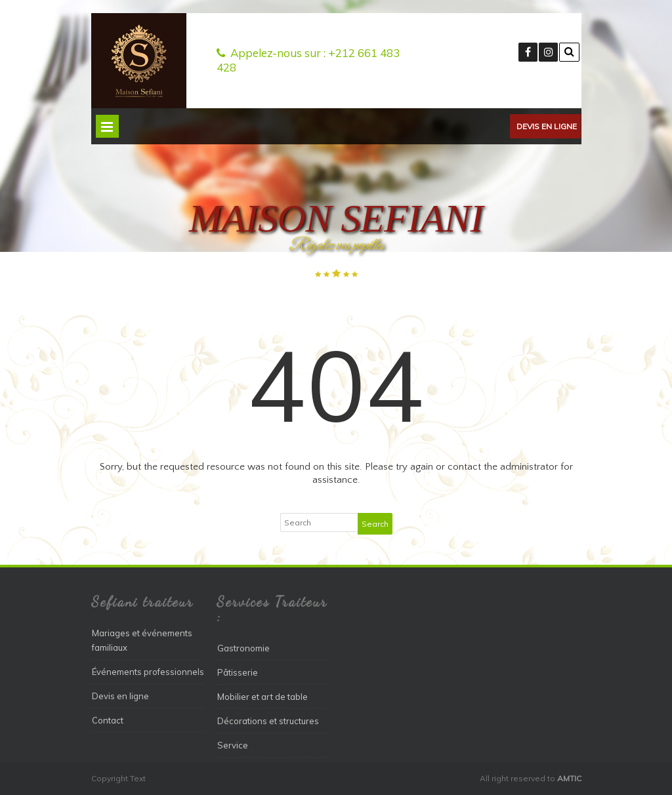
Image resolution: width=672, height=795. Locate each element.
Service (233, 745)
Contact (108, 720)
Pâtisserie (238, 672)
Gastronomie (243, 648)
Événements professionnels (148, 672)
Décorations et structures (268, 721)
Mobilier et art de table (262, 697)
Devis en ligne (547, 126)
